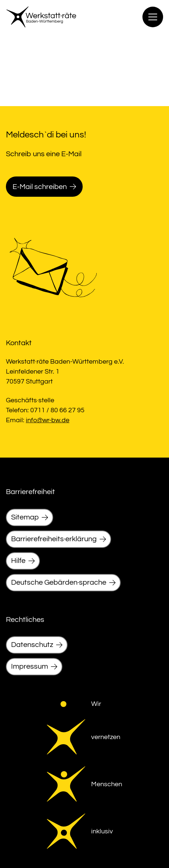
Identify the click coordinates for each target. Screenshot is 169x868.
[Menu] (153, 17)
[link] (41, 17)
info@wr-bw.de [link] (48, 420)
